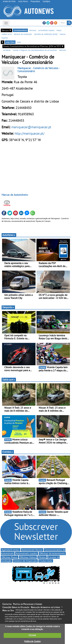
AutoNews (9, 235)
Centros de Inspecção (25, 561)
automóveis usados (46, 30)
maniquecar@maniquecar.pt (31, 127)
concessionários (20, 30)
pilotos (5, 38)
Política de (32, 641)
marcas (63, 34)
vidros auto (7, 34)
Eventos (8, 452)
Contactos (7, 604)
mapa (19, 42)
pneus (59, 30)
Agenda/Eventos (11, 550)
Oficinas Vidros (28, 557)
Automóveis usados (27, 553)
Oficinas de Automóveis (52, 553)
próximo (63, 50)
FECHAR (32, 635)
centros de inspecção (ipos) (46, 34)
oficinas (33, 30)
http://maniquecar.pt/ (30, 133)
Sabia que (9, 379)
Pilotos (42, 557)
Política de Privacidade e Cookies (27, 604)
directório (10, 42)
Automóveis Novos (32, 550)
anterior (7, 50)
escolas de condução (23, 34)
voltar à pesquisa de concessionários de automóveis (35, 50)
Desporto (8, 307)
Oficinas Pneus (10, 557)
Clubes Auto (46, 561)
